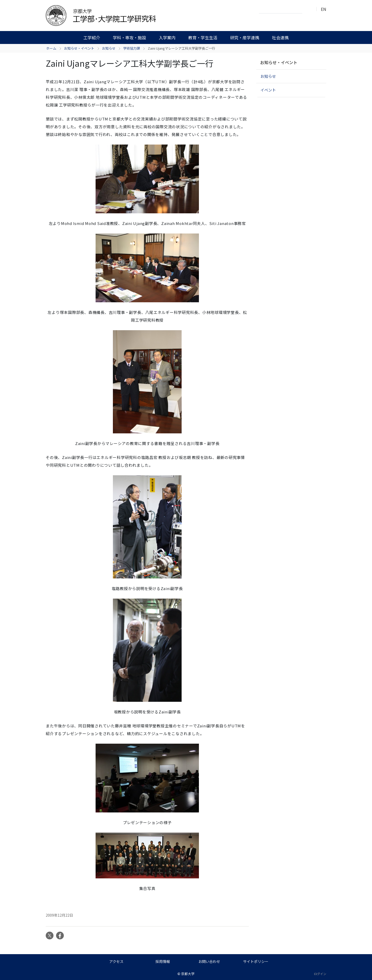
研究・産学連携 (245, 37)
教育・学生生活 (203, 37)
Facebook (60, 936)
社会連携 (280, 37)
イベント (268, 90)
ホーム (51, 48)
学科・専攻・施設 (129, 37)
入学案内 (167, 37)
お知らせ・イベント (79, 48)
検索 (308, 9)
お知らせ (109, 48)
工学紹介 (92, 37)
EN (324, 9)
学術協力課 (132, 48)
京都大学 (188, 974)
